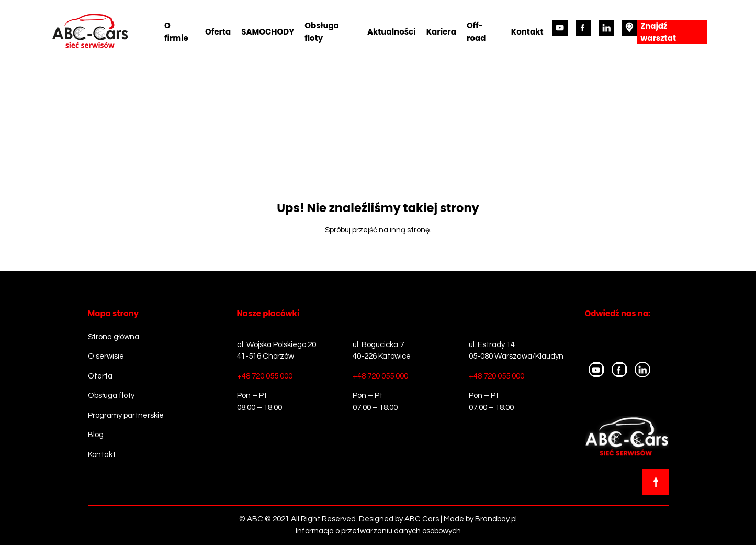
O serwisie (106, 356)
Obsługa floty (322, 32)
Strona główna (114, 337)
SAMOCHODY (268, 32)
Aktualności (392, 32)
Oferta (218, 32)
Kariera (441, 32)
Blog (96, 435)
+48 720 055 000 (265, 376)
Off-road (476, 32)
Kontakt (527, 32)
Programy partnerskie (126, 415)
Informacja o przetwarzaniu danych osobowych (378, 531)
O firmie (176, 32)
